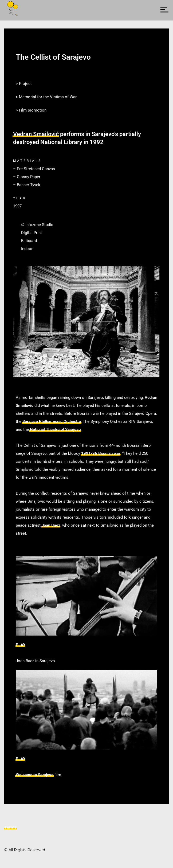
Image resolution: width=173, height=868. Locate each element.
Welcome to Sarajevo (35, 775)
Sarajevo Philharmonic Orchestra (52, 421)
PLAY (21, 645)
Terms (10, 827)
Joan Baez (51, 525)
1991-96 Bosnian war (101, 453)
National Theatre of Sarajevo (55, 429)
